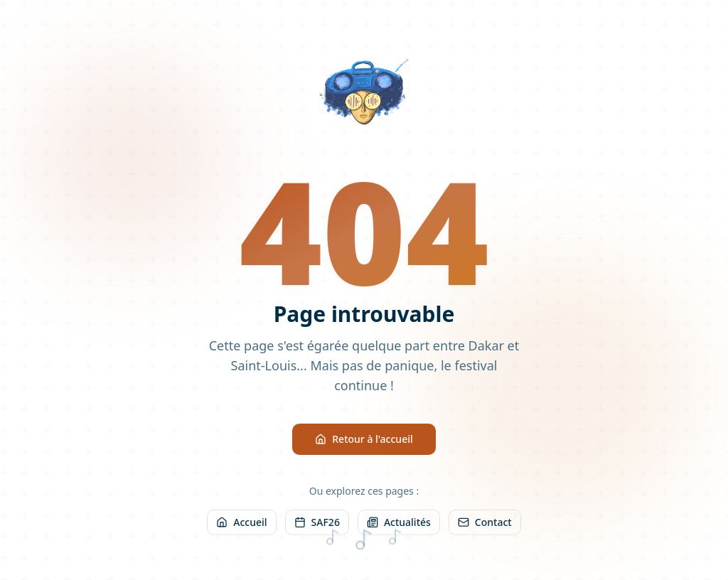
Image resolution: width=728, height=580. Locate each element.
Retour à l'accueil (364, 440)
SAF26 (317, 526)
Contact (485, 526)
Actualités (399, 526)
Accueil (241, 526)
